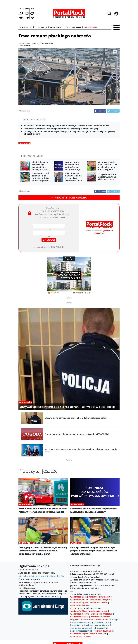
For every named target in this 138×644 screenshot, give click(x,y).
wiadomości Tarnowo (80, 637)
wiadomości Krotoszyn (102, 614)
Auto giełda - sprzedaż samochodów (37, 573)
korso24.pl (75, 625)
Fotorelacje (24, 143)
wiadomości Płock (79, 611)
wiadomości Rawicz (79, 617)
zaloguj (49, 240)
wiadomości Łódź (78, 597)
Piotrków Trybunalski (104, 631)
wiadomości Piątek (79, 634)
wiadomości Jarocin (98, 611)
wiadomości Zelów (99, 602)
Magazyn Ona (77, 619)
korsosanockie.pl (102, 622)
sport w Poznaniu (98, 634)
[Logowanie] (116, 14)
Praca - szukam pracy (29, 579)
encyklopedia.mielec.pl (81, 628)
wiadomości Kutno (79, 600)
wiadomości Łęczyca (80, 605)
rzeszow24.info (102, 625)
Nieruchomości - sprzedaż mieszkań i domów (41, 576)
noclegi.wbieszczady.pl (81, 631)
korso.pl (114, 619)
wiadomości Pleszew (100, 617)
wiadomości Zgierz (79, 602)
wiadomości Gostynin (100, 600)
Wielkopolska (102, 619)
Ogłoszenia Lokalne (28, 570)
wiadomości (90, 619)
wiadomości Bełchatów (99, 597)
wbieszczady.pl (101, 628)
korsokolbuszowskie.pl (81, 622)
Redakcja (28, 46)
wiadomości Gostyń (80, 614)
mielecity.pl (88, 625)
